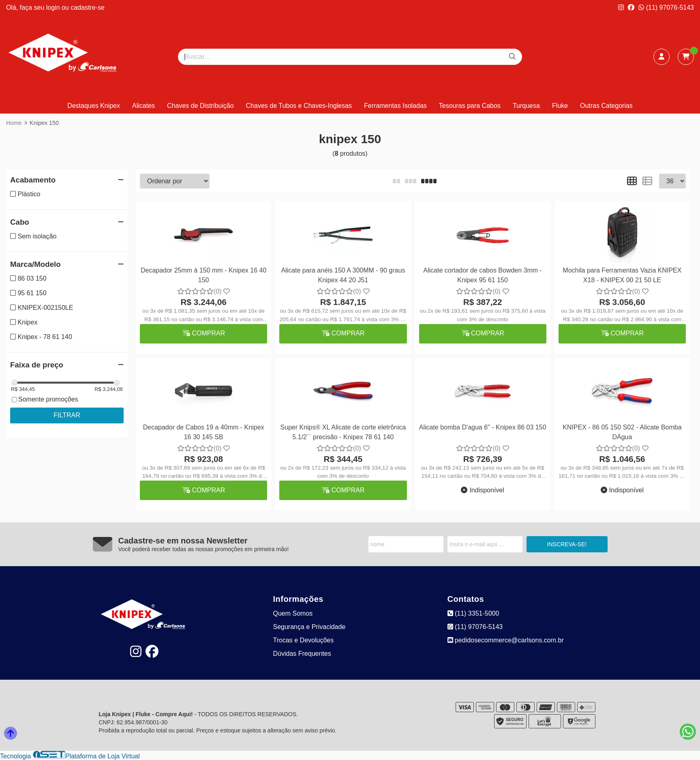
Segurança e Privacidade (309, 627)
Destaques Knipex (94, 106)
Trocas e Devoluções (304, 640)
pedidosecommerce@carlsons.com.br (506, 640)
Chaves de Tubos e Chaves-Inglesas (299, 106)
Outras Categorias (606, 106)
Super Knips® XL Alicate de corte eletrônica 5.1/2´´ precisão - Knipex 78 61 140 (343, 432)
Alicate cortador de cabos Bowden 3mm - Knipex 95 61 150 (483, 275)
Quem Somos (293, 613)
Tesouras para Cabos (470, 106)
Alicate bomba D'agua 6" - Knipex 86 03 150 (483, 427)
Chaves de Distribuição (200, 106)
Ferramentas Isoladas (395, 106)
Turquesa (526, 106)
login (54, 8)
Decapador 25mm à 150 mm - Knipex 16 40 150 (203, 275)
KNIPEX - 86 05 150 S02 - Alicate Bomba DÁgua (622, 432)
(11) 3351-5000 (473, 613)
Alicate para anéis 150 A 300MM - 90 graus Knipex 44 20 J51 (343, 275)
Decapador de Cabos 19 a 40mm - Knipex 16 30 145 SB (204, 432)
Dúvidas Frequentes (302, 654)
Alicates (143, 106)
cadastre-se (88, 8)
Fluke (560, 106)
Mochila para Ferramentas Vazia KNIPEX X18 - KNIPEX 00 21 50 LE (622, 275)
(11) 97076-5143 (666, 8)
